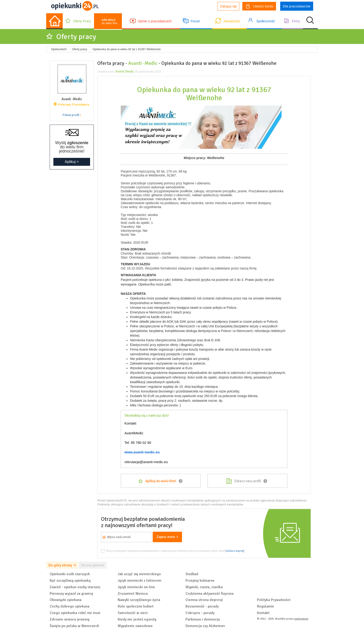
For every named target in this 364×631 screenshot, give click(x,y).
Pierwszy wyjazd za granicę (71, 594)
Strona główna (93, 565)
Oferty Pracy (82, 21)
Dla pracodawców (297, 6)
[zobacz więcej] (235, 551)
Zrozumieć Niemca (133, 594)
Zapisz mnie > (167, 537)
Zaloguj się (228, 6)
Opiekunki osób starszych (70, 574)
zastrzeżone (301, 619)
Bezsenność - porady (202, 606)
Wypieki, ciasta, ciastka (204, 587)
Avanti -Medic (143, 63)
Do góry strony (60, 565)
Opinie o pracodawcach (155, 21)
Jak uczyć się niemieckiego (139, 574)
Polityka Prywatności (274, 600)
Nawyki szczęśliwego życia (139, 600)
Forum (195, 21)
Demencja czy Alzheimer (205, 626)
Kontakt (263, 613)
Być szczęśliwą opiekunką (70, 581)
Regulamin (265, 606)
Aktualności (232, 21)
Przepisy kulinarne (200, 581)
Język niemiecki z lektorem (140, 581)
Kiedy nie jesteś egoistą (137, 619)
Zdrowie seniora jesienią (70, 619)
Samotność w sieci (133, 613)
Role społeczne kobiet (136, 606)
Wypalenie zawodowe (135, 626)
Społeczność (266, 21)
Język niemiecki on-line (136, 587)
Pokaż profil (71, 115)
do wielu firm (109, 22)
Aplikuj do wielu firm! (161, 481)
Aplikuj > (72, 162)
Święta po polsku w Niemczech (74, 626)
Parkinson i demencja (203, 619)
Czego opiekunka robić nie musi (75, 613)
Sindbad (192, 574)
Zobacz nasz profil (247, 481)
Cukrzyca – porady (200, 613)
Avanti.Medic (125, 71)
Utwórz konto (260, 7)
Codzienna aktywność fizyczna (210, 594)
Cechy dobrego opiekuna (70, 606)
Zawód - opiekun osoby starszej (75, 587)
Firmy (296, 21)
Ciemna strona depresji (204, 600)
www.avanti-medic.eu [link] (142, 452)
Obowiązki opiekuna (66, 600)
